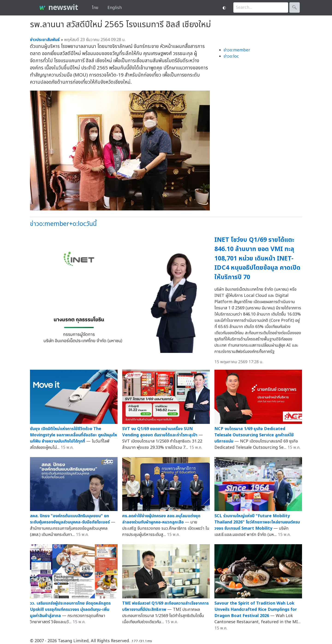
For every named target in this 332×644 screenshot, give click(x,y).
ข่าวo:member (237, 50)
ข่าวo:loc (231, 56)
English (115, 8)
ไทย (95, 8)
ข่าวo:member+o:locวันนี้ (63, 224)
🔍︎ (295, 7)
